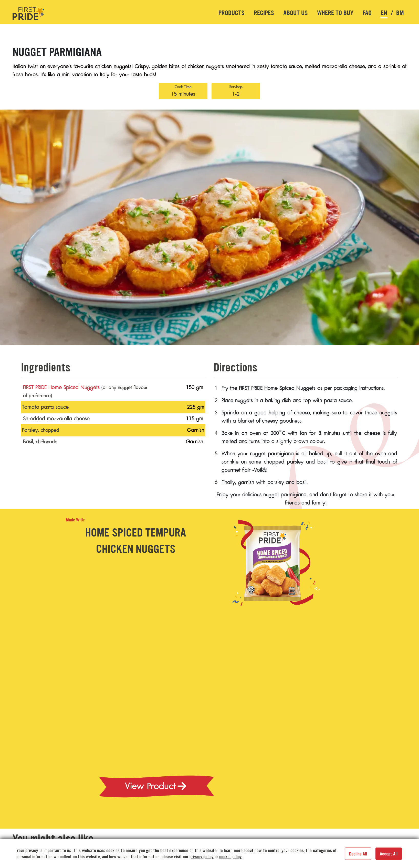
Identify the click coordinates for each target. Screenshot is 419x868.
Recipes (264, 13)
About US (296, 13)
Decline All (358, 854)
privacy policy (202, 857)
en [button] (384, 13)
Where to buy (335, 13)
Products (232, 13)
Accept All (389, 854)
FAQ (367, 13)
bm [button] (400, 13)
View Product (156, 786)
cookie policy (231, 857)
